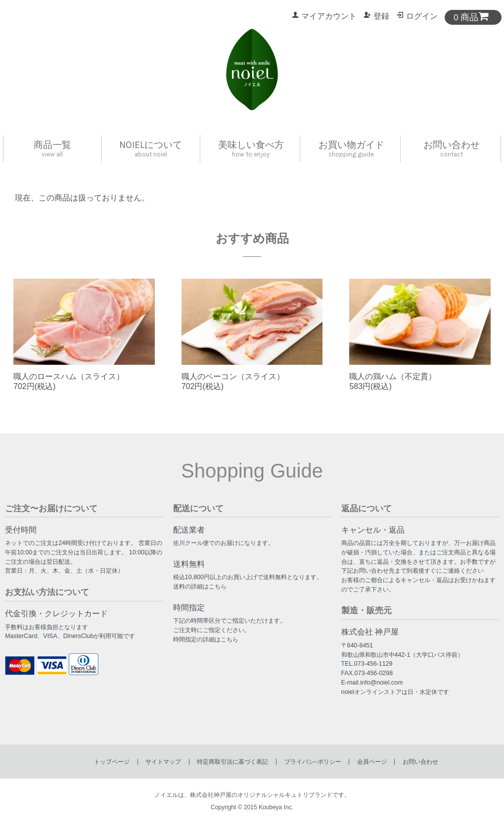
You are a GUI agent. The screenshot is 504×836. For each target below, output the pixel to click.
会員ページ (372, 762)
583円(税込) (370, 386)
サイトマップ (163, 762)
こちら (218, 587)
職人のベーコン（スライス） (233, 376)
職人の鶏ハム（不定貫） (393, 376)
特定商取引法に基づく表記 (232, 762)
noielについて (151, 148)
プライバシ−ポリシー (313, 762)
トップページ (112, 762)
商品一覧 (52, 148)
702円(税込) (34, 386)
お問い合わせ (452, 148)
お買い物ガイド (351, 148)
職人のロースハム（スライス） (69, 376)
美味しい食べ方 (251, 148)
